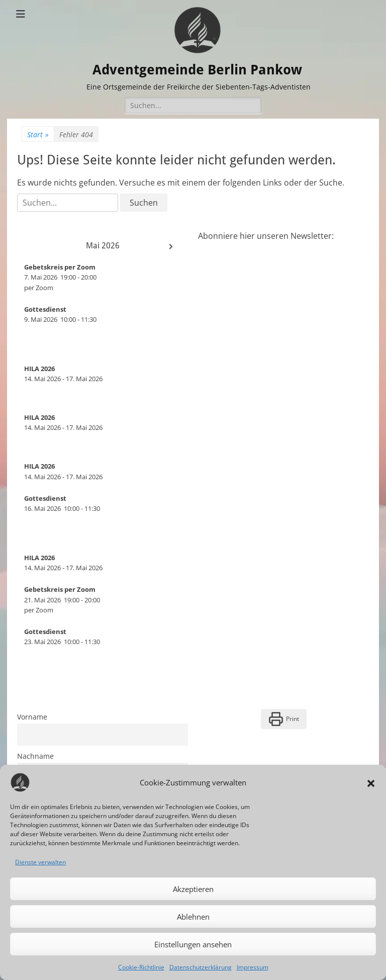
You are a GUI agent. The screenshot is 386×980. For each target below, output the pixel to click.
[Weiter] (171, 247)
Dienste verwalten (40, 862)
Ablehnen (193, 917)
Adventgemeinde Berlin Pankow (200, 69)
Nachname (35, 756)
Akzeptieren (193, 889)
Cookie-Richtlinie (141, 967)
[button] (371, 782)
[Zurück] (34, 247)
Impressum (253, 967)
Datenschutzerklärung (201, 967)
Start (38, 135)
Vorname (32, 717)
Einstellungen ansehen (193, 944)
